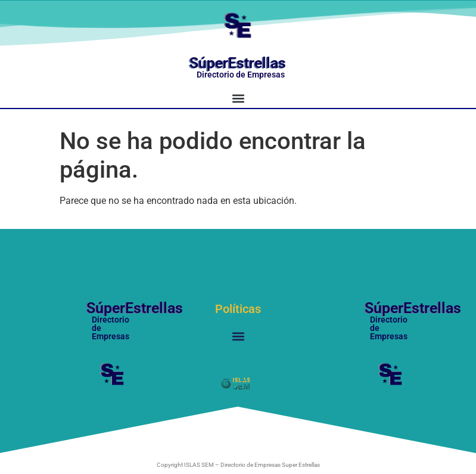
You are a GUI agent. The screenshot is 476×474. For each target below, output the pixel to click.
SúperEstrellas (238, 63)
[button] (238, 98)
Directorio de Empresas (241, 75)
